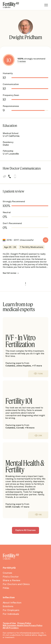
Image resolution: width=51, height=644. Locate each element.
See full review (10, 273)
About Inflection (12, 603)
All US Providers (11, 628)
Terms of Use (9, 623)
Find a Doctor (11, 577)
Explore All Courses (26, 530)
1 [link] (26, 283)
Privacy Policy (24, 623)
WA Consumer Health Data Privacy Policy (23, 625)
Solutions (8, 606)
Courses (7, 573)
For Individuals (11, 614)
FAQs (6, 588)
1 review (22, 61)
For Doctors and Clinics (16, 584)
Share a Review (11, 580)
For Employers (11, 610)
